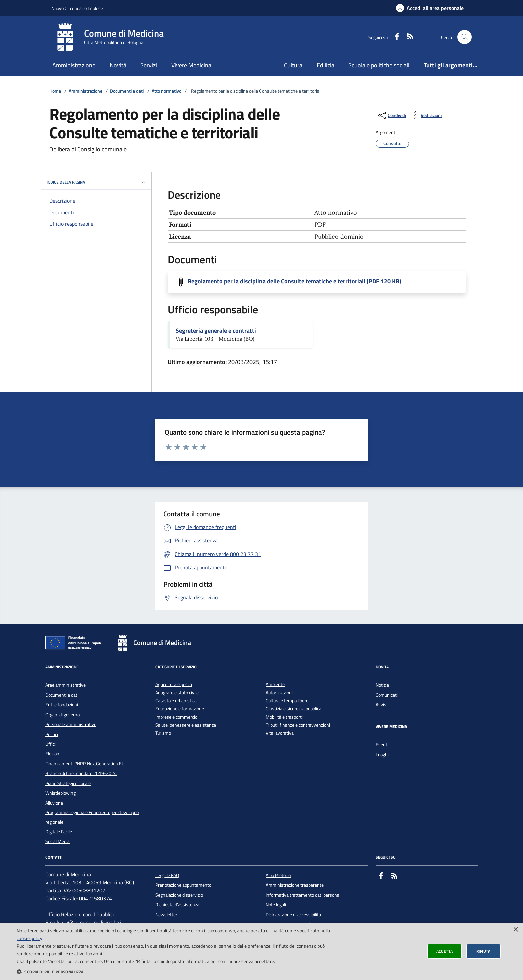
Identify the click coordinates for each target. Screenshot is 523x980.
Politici (52, 734)
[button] (175, 972)
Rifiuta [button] (483, 951)
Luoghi (382, 755)
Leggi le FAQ (167, 875)
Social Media (58, 841)
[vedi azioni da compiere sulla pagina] (426, 115)
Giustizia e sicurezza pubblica (293, 709)
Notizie (382, 685)
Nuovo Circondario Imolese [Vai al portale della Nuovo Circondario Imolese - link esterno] (77, 8)
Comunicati (387, 695)
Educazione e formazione (180, 709)
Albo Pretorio (278, 875)
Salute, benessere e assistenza (186, 725)
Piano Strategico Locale (68, 783)
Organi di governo (63, 715)
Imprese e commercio (176, 717)
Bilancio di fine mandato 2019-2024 (81, 773)
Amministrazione (74, 65)
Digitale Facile (59, 832)
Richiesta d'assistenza (177, 905)
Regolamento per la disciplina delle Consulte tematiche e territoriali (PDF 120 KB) (295, 281)
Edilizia (325, 65)
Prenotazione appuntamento (183, 885)
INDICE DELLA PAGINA (96, 182)
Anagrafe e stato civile (177, 693)
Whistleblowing (61, 793)
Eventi (382, 745)
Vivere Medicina (191, 65)
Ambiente (275, 684)
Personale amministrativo (71, 724)
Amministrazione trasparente (295, 885)
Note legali (276, 905)
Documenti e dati (127, 91)
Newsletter (166, 915)
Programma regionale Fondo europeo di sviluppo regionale (92, 817)
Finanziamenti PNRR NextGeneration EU (85, 764)
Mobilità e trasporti (284, 717)
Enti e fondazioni (62, 705)
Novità (118, 65)
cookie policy (30, 938)
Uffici (51, 744)
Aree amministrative (66, 685)
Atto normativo (167, 91)
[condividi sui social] (391, 115)
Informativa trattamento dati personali (303, 895)
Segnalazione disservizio (179, 895)
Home (55, 91)
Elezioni (53, 754)
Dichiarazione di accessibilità (293, 915)
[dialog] (261, 951)
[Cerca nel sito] (464, 37)
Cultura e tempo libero (287, 701)
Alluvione (54, 803)
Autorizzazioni (279, 693)
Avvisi (381, 705)
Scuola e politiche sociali (379, 65)
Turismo (163, 733)
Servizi (149, 65)
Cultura (293, 65)
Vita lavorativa (280, 733)
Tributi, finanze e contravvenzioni (298, 725)
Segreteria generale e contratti (216, 331)
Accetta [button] (445, 951)
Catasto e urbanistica (176, 701)
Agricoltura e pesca (174, 684)
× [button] (515, 930)
